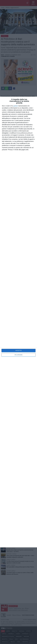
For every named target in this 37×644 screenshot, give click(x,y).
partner (16, 106)
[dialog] (18, 322)
